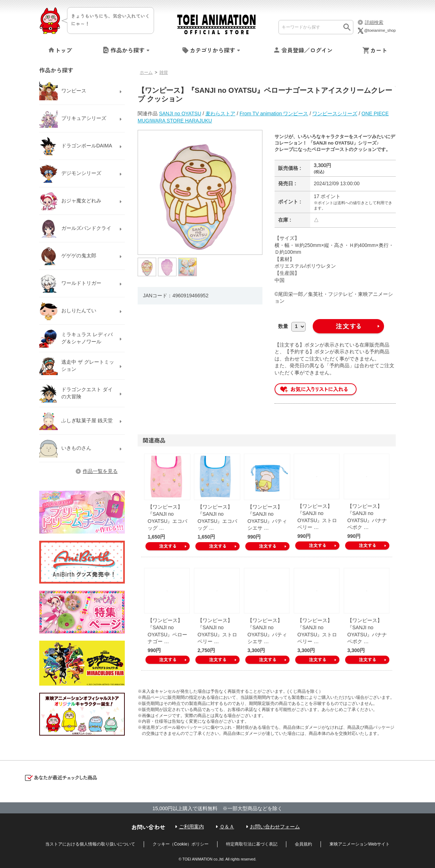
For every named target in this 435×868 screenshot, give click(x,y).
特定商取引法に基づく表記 (252, 844)
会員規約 (303, 844)
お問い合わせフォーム (275, 827)
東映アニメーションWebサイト (359, 844)
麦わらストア (220, 113)
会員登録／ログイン (307, 50)
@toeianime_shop (376, 30)
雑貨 (164, 72)
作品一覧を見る (100, 471)
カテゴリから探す (213, 50)
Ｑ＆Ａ (227, 827)
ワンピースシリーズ (335, 113)
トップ (63, 50)
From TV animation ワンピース (274, 113)
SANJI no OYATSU (180, 113)
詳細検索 (374, 22)
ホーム (146, 72)
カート (379, 50)
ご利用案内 (191, 827)
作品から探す (128, 50)
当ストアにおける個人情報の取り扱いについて (90, 844)
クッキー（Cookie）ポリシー (181, 844)
